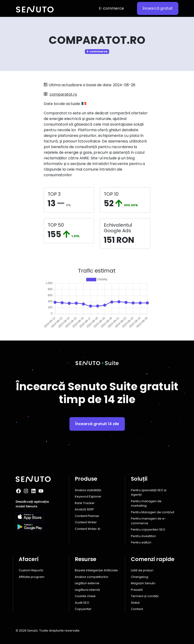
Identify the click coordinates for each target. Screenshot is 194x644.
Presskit (137, 590)
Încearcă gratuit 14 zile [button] (97, 424)
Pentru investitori (143, 536)
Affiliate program (32, 577)
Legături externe (87, 583)
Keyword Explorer (88, 496)
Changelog (140, 577)
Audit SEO (82, 603)
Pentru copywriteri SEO (148, 530)
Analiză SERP (84, 509)
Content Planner (87, 516)
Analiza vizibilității (88, 490)
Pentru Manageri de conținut (153, 512)
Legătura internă (87, 590)
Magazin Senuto (143, 583)
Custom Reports (31, 570)
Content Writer (86, 522)
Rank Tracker (85, 503)
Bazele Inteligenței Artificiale (96, 570)
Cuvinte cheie (85, 596)
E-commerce (111, 8)
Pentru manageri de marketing (146, 504)
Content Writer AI (88, 529)
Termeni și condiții (145, 596)
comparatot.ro (63, 94)
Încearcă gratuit (158, 8)
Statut (135, 603)
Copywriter (83, 609)
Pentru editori (141, 542)
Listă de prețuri (142, 570)
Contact (137, 609)
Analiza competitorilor (92, 577)
